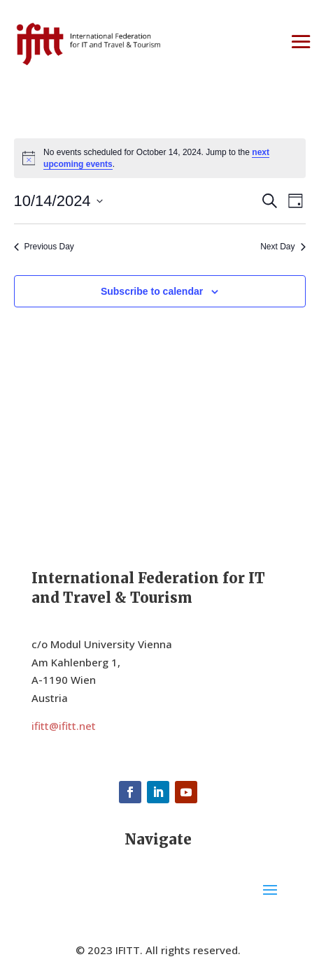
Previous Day (44, 247)
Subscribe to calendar (152, 291)
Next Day (283, 247)
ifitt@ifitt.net (64, 726)
